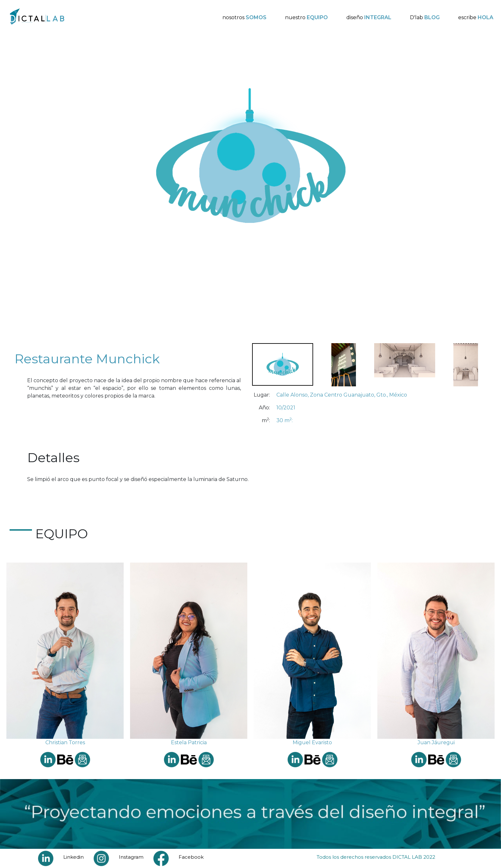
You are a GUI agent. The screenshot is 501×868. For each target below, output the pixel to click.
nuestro (306, 17)
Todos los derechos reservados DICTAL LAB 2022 (376, 857)
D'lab (425, 17)
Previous (8, 187)
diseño (369, 17)
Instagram (131, 857)
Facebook (191, 857)
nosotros (244, 17)
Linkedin (73, 857)
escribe (476, 17)
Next (493, 187)
